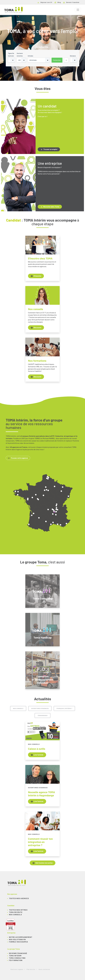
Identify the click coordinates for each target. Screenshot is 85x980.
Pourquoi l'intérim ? (64, 708)
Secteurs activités (20, 55)
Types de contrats (11, 55)
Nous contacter (44, 969)
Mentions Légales (17, 969)
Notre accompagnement (21, 937)
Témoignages (42, 715)
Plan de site (31, 969)
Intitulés (30, 56)
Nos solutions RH (17, 939)
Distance (73, 56)
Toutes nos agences (19, 898)
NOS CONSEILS (15, 915)
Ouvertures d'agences (40, 708)
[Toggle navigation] (78, 10)
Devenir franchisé (71, 2)
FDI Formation (16, 960)
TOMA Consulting (17, 958)
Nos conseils (18, 708)
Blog (58, 2)
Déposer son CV (45, 2)
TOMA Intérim (15, 956)
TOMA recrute (16, 912)
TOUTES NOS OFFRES (18, 910)
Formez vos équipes (18, 942)
